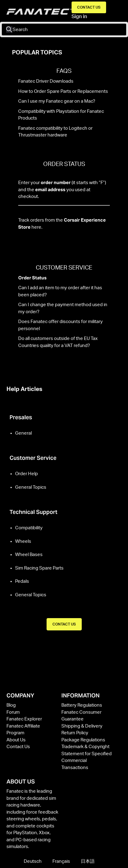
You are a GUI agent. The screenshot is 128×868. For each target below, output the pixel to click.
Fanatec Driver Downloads (46, 81)
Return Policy (75, 733)
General (23, 433)
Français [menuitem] (62, 861)
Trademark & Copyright (85, 747)
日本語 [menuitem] (88, 861)
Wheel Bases (29, 555)
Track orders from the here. (62, 224)
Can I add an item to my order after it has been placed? (60, 291)
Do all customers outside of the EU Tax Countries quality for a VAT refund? (58, 342)
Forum (13, 712)
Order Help (27, 474)
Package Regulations (83, 740)
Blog (11, 705)
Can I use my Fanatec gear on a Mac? (57, 101)
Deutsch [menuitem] (33, 861)
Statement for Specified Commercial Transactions (87, 761)
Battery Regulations (82, 705)
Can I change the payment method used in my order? (63, 308)
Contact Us (89, 7)
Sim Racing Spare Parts (39, 568)
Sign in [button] (79, 17)
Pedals (22, 581)
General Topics (31, 487)
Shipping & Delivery (82, 726)
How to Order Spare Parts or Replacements (63, 91)
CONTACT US (64, 624)
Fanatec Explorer (24, 719)
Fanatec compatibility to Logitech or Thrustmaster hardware (55, 132)
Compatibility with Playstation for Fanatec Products (61, 115)
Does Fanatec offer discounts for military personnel (60, 325)
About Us (16, 740)
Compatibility (29, 528)
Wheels (23, 541)
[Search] (64, 30)
